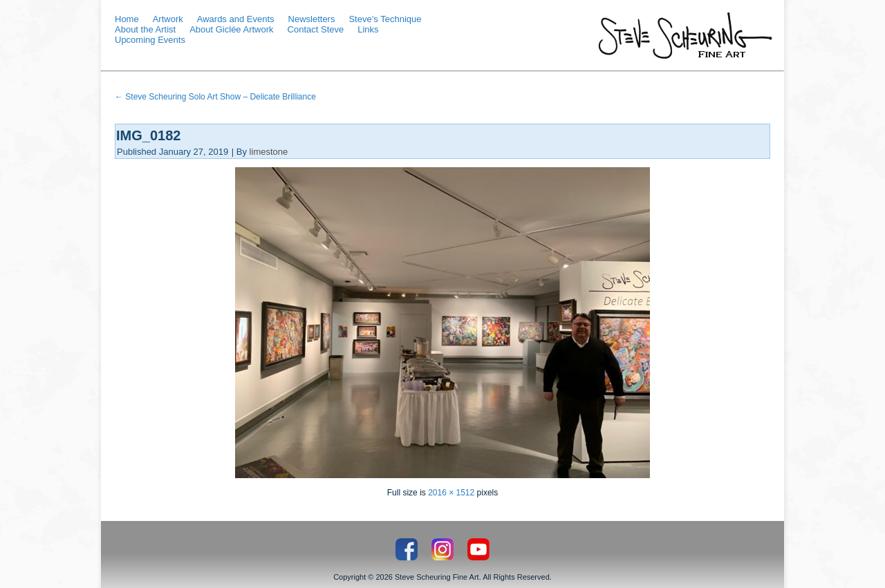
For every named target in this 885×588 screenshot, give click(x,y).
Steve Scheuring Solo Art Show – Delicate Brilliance (215, 97)
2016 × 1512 (451, 493)
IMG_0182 (148, 135)
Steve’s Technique (385, 19)
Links (368, 29)
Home (127, 19)
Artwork (168, 19)
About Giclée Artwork (231, 29)
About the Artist (145, 29)
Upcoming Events (150, 40)
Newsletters (312, 19)
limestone (269, 152)
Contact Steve (316, 29)
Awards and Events (236, 19)
